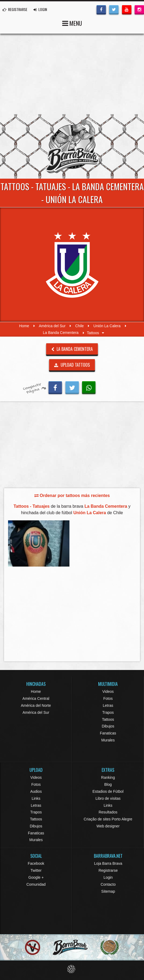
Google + (36, 877)
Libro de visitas (108, 798)
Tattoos (108, 719)
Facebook (36, 863)
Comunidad (36, 884)
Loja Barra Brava (108, 863)
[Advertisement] (72, 74)
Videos (108, 691)
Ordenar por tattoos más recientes (72, 496)
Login (108, 877)
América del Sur (52, 326)
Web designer (108, 826)
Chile (79, 326)
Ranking (108, 777)
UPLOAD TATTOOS (72, 365)
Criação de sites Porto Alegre (108, 819)
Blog (108, 784)
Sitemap (108, 891)
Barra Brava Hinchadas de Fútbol (72, 146)
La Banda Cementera (61, 333)
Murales (108, 740)
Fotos (108, 698)
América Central (36, 698)
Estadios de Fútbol (108, 791)
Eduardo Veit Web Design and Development (72, 969)
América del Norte (36, 705)
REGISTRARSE (15, 9)
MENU (72, 23)
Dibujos (108, 726)
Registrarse (108, 870)
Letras (108, 705)
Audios (36, 791)
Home (24, 326)
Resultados (108, 812)
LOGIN (40, 9)
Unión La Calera (107, 326)
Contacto (108, 884)
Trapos (108, 712)
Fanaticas (108, 733)
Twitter (36, 870)
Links (36, 798)
